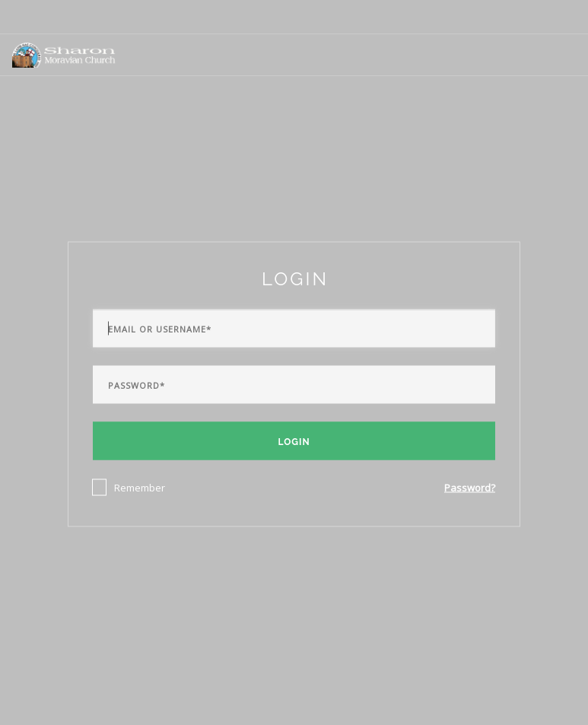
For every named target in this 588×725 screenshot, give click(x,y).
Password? (470, 487)
